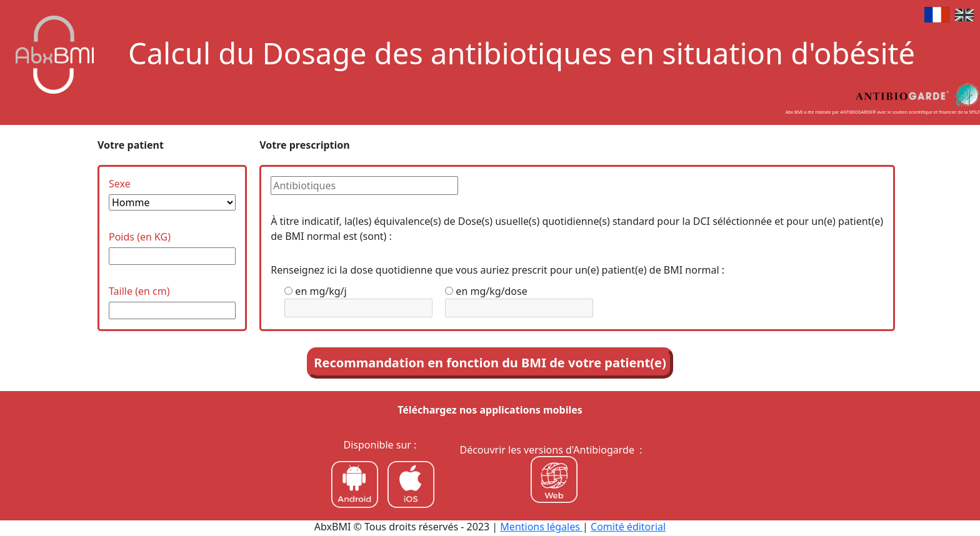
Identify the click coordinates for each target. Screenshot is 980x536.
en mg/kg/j (321, 291)
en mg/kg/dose (491, 291)
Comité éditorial (628, 527)
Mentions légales (541, 527)
